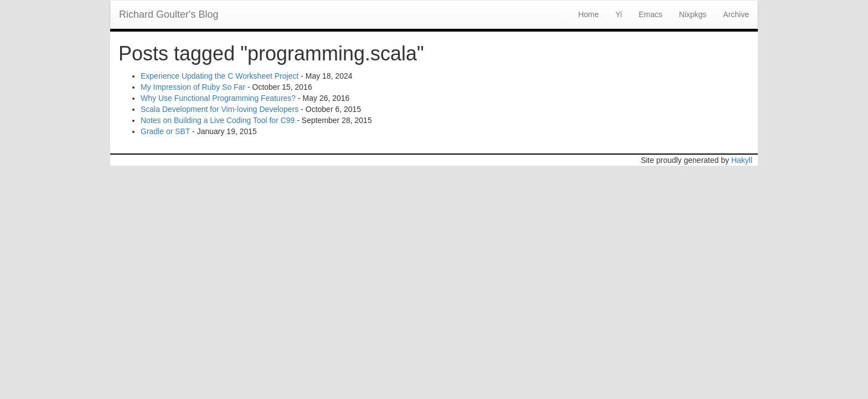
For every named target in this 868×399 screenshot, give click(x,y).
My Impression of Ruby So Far (193, 87)
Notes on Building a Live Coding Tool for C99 (218, 120)
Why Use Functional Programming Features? (218, 98)
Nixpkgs (693, 14)
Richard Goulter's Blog (169, 14)
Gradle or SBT (165, 131)
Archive (736, 14)
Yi (619, 14)
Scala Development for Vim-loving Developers (219, 109)
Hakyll (742, 160)
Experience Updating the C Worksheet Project (219, 76)
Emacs (651, 14)
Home (588, 14)
